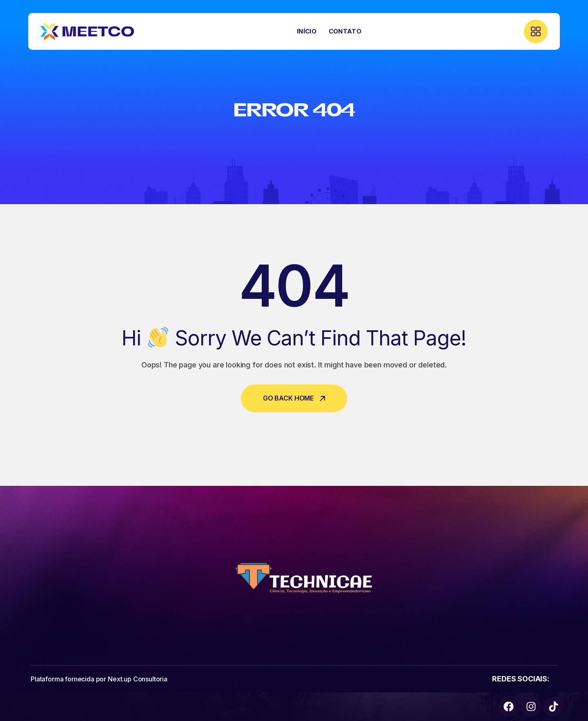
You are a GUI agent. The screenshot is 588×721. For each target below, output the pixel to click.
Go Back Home (294, 398)
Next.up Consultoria (138, 679)
